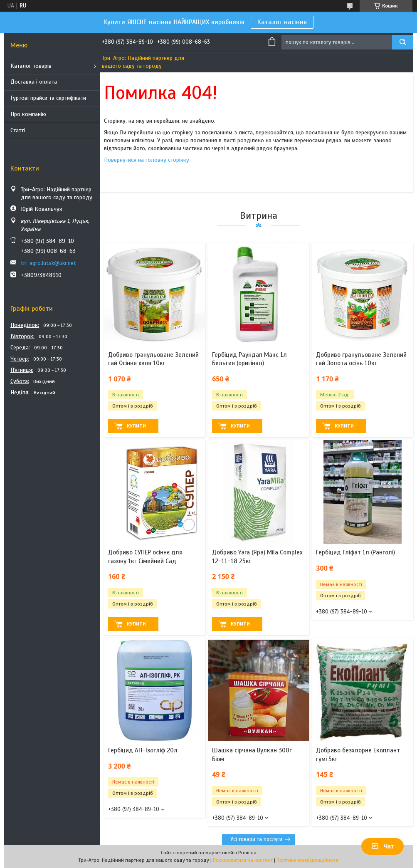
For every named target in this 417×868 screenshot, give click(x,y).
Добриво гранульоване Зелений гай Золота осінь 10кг (361, 359)
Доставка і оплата (34, 82)
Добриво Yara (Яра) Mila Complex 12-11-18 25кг (257, 556)
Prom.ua (247, 853)
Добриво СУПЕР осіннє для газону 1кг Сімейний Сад (145, 556)
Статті (18, 130)
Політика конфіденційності (308, 860)
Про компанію (28, 114)
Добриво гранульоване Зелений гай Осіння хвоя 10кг (153, 359)
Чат (382, 846)
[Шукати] (402, 42)
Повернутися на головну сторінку (147, 160)
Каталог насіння (282, 22)
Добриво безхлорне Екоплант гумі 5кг (358, 754)
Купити (136, 426)
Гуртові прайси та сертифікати (48, 98)
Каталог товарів (31, 66)
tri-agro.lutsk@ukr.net (48, 263)
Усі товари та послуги (256, 839)
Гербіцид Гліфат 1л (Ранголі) (355, 552)
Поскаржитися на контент (243, 860)
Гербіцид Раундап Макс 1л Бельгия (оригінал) (249, 359)
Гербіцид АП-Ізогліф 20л (143, 750)
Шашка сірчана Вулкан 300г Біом (252, 754)
